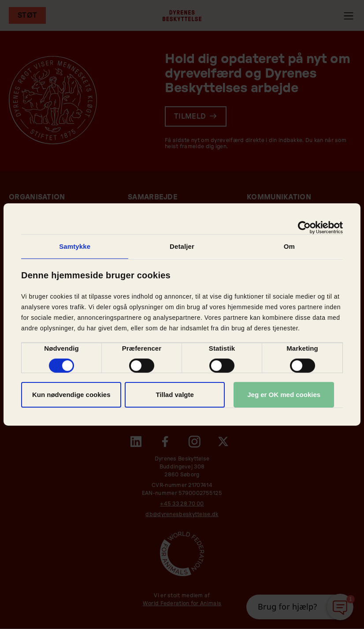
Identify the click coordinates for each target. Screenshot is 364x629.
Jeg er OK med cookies (284, 395)
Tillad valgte (175, 395)
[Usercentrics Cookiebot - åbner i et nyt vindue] (304, 228)
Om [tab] (289, 246)
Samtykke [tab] (75, 246)
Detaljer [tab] (182, 246)
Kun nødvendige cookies (71, 395)
